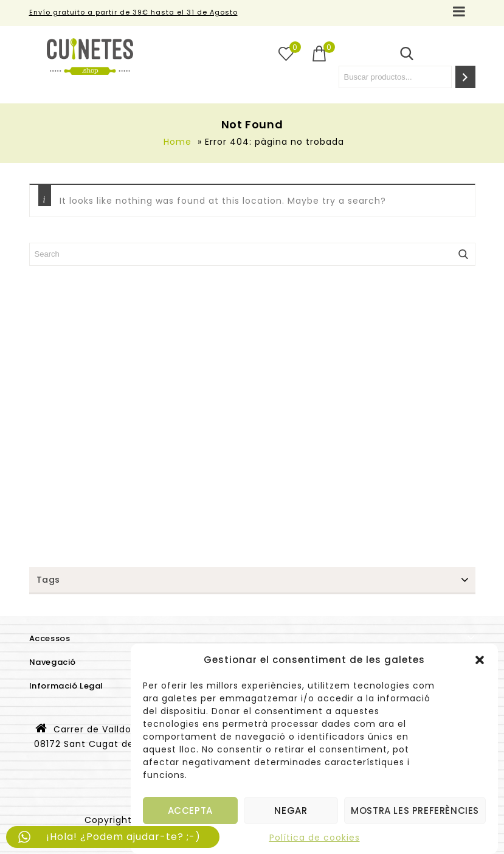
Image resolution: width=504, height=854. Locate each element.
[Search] (465, 77)
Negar (291, 811)
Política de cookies (315, 838)
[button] (480, 660)
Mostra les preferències (415, 811)
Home (178, 142)
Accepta (190, 811)
